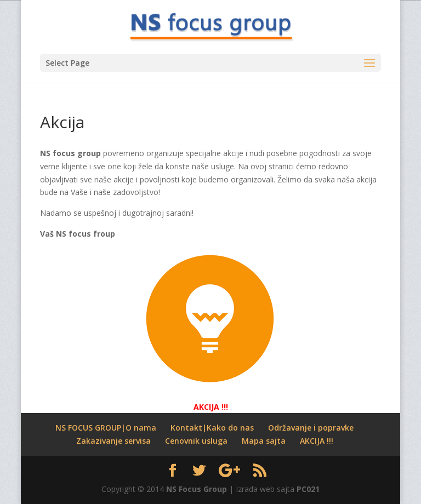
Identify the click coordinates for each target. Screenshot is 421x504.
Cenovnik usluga (196, 441)
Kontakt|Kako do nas (212, 428)
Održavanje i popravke (311, 428)
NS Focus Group (197, 489)
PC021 (308, 489)
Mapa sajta (264, 441)
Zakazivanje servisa (113, 441)
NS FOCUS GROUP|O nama (106, 428)
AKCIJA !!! (317, 441)
